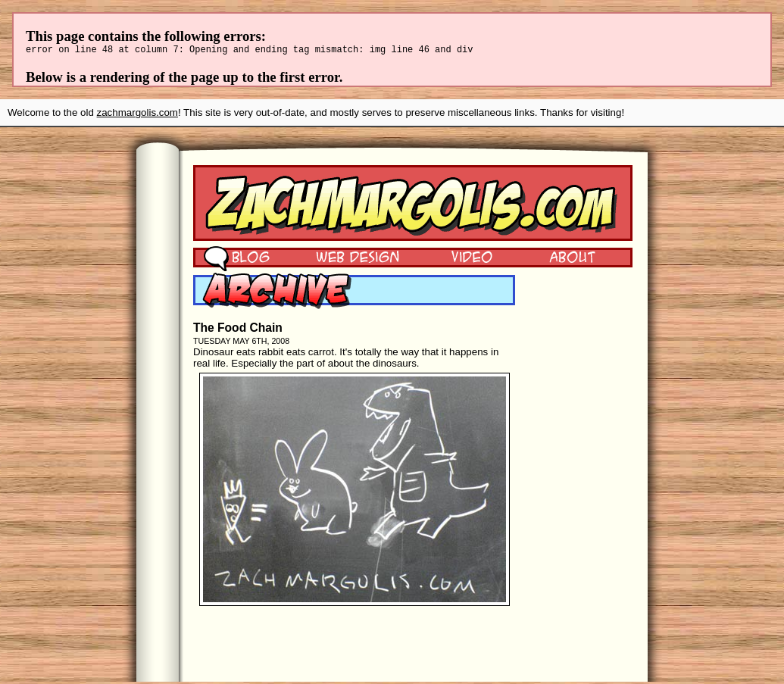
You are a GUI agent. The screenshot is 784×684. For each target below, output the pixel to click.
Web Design (347, 258)
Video (462, 258)
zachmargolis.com (137, 115)
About (572, 258)
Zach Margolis (413, 205)
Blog (237, 258)
